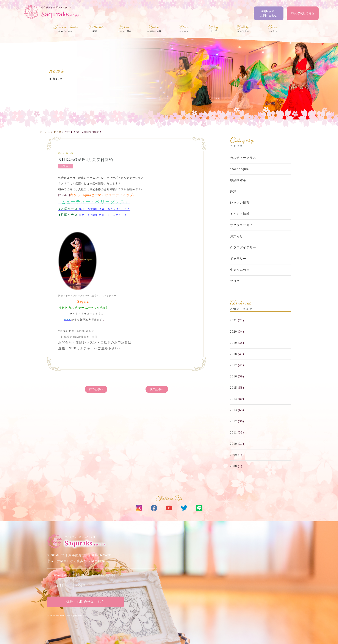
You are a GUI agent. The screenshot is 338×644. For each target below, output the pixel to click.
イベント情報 (240, 214)
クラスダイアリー (243, 247)
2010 (234, 444)
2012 (234, 421)
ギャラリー (238, 259)
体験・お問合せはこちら (84, 602)
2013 (234, 410)
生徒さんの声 (240, 270)
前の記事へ (96, 389)
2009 (234, 455)
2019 (234, 343)
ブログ (235, 281)
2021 (234, 320)
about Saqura (239, 169)
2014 (234, 399)
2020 (234, 332)
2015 (234, 388)
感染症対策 (238, 180)
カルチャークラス (243, 158)
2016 (234, 376)
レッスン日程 (240, 203)
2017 (234, 365)
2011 (233, 433)
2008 (234, 466)
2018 (234, 354)
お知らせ (56, 79)
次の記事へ (157, 389)
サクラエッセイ (241, 225)
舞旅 (233, 191)
